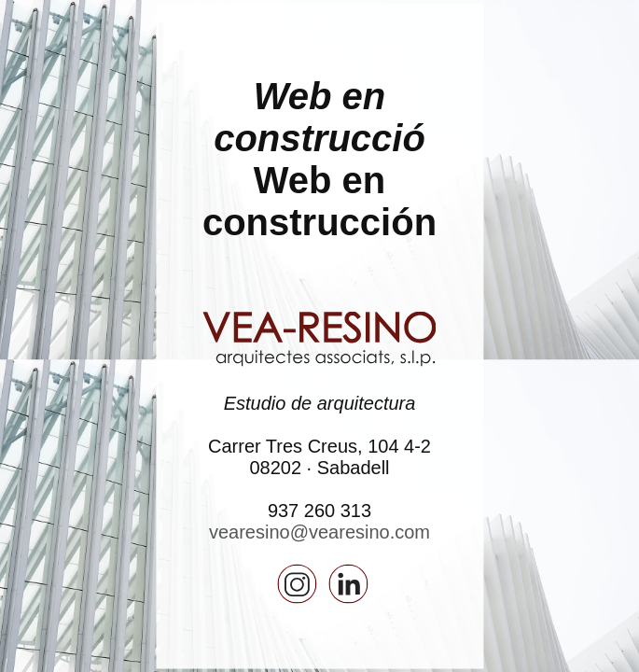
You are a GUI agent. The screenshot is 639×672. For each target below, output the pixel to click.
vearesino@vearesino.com (319, 531)
